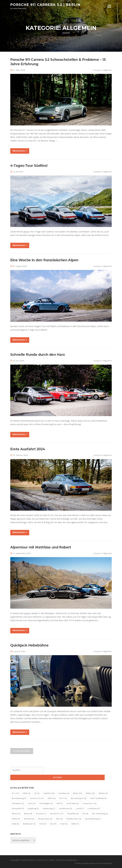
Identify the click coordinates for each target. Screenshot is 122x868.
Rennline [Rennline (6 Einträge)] (29, 819)
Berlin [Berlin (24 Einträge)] (77, 793)
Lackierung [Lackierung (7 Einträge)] (49, 808)
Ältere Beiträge (22, 751)
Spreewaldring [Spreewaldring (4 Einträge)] (93, 819)
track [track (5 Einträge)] (64, 824)
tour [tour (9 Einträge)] (53, 824)
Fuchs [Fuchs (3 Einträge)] (32, 803)
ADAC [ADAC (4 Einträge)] (26, 793)
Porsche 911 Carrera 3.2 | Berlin (45, 5)
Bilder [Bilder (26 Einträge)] (90, 793)
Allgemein (107, 70)
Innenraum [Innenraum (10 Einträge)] (89, 803)
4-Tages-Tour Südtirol (29, 166)
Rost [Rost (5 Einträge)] (59, 819)
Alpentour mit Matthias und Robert (41, 547)
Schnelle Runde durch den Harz (38, 355)
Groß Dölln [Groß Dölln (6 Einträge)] (73, 803)
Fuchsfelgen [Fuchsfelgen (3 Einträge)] (46, 803)
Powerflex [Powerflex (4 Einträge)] (73, 814)
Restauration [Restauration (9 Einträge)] (45, 819)
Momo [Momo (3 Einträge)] (16, 814)
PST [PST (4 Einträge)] (85, 814)
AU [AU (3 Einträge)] (37, 793)
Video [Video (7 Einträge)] (75, 824)
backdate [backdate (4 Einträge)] (64, 793)
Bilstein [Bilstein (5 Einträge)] (103, 793)
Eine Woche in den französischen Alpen (44, 260)
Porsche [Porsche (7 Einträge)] (41, 814)
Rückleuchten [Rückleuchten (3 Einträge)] (74, 819)
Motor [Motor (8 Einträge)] (28, 814)
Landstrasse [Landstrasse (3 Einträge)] (65, 808)
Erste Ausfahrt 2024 (28, 449)
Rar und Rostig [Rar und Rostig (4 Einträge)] (100, 814)
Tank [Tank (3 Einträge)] (43, 824)
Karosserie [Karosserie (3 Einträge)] (18, 808)
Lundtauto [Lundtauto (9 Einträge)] (93, 808)
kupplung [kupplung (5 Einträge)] (33, 808)
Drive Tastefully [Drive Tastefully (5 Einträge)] (98, 798)
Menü (109, 6)
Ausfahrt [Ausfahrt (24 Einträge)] (49, 793)
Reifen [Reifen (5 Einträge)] (16, 819)
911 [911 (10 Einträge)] (15, 793)
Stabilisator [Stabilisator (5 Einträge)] (29, 824)
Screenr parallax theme (85, 863)
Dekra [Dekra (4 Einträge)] (52, 798)
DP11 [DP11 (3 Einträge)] (63, 798)
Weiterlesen (20, 151)
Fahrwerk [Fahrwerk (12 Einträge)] (18, 803)
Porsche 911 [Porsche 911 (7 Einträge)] (56, 814)
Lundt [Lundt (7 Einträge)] (80, 808)
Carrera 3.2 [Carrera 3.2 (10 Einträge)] (37, 798)
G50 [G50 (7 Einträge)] (60, 803)
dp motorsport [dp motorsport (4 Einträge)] (78, 798)
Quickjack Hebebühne (29, 645)
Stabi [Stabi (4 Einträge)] (15, 824)
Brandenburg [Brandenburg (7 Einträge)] (19, 798)
